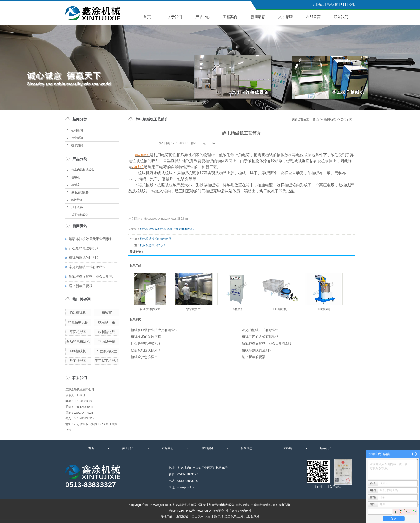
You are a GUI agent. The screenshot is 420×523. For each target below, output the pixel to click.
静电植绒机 (165, 229)
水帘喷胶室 (193, 309)
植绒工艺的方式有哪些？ (260, 337)
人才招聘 (286, 17)
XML (352, 5)
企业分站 (318, 5)
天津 (221, 516)
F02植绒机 (280, 309)
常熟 (214, 516)
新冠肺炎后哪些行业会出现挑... (92, 276)
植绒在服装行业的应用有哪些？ (154, 330)
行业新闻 (77, 138)
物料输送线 (107, 332)
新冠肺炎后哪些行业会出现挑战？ (267, 343)
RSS (344, 5)
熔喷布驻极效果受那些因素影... (92, 239)
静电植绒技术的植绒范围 (156, 239)
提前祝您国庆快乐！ (153, 245)
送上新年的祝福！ (82, 286)
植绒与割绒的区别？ (84, 258)
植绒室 (76, 185)
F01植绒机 (78, 313)
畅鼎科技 (246, 511)
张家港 (255, 516)
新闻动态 (258, 17)
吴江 (227, 516)
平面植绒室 (78, 332)
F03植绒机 (324, 309)
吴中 (201, 516)
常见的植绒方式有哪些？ (87, 267)
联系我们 (341, 17)
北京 (247, 516)
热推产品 (166, 516)
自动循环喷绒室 (150, 309)
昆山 (194, 516)
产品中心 (203, 17)
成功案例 (207, 448)
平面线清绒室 (107, 351)
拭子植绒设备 (80, 215)
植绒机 (76, 177)
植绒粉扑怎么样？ (144, 357)
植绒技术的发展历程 (146, 337)
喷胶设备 (77, 200)
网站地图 (332, 5)
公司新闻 (77, 130)
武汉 (234, 516)
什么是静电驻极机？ (84, 248)
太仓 (208, 516)
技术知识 (77, 145)
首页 (147, 17)
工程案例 (230, 17)
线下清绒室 (78, 361)
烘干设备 (77, 207)
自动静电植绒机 (78, 342)
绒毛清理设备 (80, 192)
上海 (240, 516)
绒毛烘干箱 (107, 322)
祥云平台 (218, 511)
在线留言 (313, 17)
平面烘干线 (107, 342)
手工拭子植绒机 (107, 361)
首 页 (316, 119)
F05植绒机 (237, 309)
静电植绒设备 (78, 322)
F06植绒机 (78, 351)
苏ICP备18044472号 (181, 511)
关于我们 (175, 17)
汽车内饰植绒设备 (83, 170)
